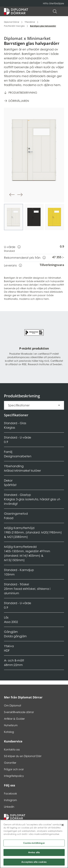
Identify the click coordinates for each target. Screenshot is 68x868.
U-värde (12, 247)
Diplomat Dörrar (12, 22)
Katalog (9, 732)
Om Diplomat (13, 706)
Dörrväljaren (19, 101)
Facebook (10, 794)
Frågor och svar (14, 769)
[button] (62, 11)
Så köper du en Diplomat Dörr (23, 756)
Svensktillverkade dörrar (19, 712)
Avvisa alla (34, 853)
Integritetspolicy (14, 776)
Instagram (10, 800)
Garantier (10, 763)
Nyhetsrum (11, 725)
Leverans (13, 265)
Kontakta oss (12, 750)
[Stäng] (63, 826)
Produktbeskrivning (23, 93)
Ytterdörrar (30, 22)
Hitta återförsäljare (53, 3)
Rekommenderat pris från (25, 257)
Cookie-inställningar (34, 844)
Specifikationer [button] (19, 405)
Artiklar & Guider (14, 719)
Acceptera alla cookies (34, 863)
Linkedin (9, 807)
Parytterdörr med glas (14, 26)
